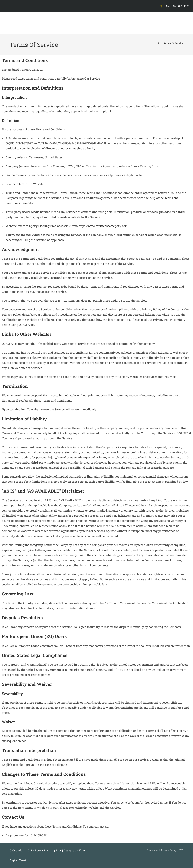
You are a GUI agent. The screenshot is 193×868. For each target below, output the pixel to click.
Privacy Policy (169, 850)
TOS (181, 850)
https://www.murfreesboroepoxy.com (103, 226)
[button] (187, 23)
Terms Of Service (173, 43)
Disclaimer (153, 850)
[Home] (159, 43)
